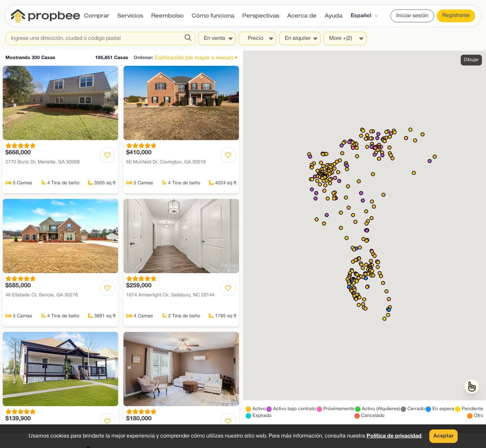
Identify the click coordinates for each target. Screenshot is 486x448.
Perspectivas (261, 16)
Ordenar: (143, 58)
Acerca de (302, 16)
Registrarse (456, 16)
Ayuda (333, 16)
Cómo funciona (213, 16)
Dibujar (471, 60)
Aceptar (443, 436)
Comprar (97, 16)
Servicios (130, 16)
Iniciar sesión (412, 16)
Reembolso (167, 16)
